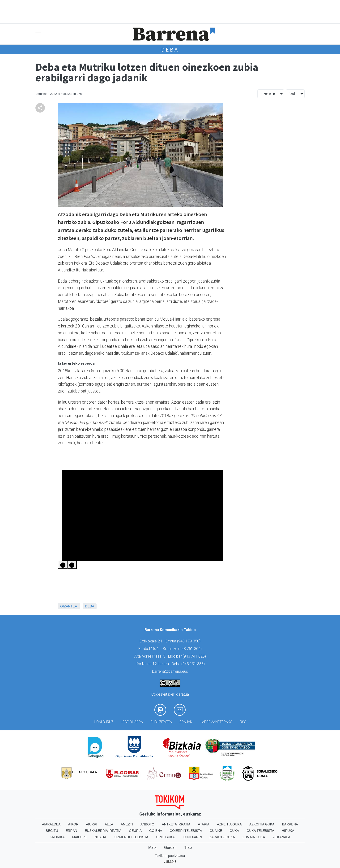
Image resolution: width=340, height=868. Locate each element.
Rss (243, 722)
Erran (71, 831)
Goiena (156, 831)
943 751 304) (191, 649)
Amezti (127, 824)
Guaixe (216, 831)
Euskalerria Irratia (103, 831)
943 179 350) (189, 641)
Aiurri (91, 824)
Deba (170, 50)
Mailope (80, 837)
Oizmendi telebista (131, 837)
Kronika (57, 837)
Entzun (268, 94)
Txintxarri (192, 837)
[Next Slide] (72, 565)
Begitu (52, 831)
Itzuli (292, 94)
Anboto (147, 824)
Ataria (204, 824)
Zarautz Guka (222, 837)
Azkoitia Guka (262, 824)
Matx (152, 848)
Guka (234, 831)
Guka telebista (260, 831)
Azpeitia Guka (229, 824)
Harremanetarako (216, 722)
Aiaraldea (51, 824)
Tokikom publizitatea (170, 856)
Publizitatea (161, 722)
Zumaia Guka (254, 837)
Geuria (135, 831)
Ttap (188, 848)
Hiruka (288, 831)
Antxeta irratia (176, 824)
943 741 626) (195, 656)
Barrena (290, 824)
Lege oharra (132, 722)
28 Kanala (282, 837)
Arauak (186, 722)
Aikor (73, 824)
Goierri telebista (186, 831)
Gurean (170, 848)
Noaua (100, 837)
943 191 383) (194, 664)
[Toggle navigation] (38, 34)
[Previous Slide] (63, 565)
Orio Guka (165, 837)
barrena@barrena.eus (170, 671)
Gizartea (69, 606)
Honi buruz (104, 722)
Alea (109, 824)
